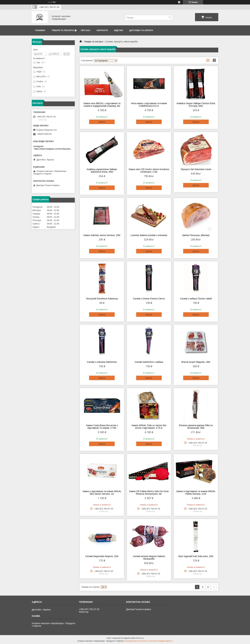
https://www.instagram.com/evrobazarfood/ (54, 149)
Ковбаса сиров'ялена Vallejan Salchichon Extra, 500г (102, 171)
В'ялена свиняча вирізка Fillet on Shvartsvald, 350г (196, 427)
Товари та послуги (63, 30)
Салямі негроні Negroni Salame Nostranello (149, 558)
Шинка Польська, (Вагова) (196, 235)
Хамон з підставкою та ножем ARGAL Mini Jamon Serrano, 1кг (102, 493)
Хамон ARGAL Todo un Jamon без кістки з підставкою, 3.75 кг (149, 427)
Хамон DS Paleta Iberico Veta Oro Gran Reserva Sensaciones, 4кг (149, 493)
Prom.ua (140, 638)
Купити (102, 122)
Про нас (86, 30)
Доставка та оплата (141, 30)
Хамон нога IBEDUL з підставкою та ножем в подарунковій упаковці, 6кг (102, 105)
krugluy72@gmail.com (47, 130)
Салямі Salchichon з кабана (149, 362)
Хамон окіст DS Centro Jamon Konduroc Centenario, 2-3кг (149, 171)
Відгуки (119, 30)
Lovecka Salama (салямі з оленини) (149, 235)
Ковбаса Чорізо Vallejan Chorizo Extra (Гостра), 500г (196, 105)
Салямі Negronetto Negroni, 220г (102, 556)
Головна (40, 30)
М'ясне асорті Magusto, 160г (196, 362)
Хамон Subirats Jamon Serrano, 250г (102, 235)
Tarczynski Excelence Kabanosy (102, 299)
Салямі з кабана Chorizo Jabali (196, 299)
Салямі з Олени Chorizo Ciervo (149, 299)
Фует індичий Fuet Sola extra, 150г (196, 556)
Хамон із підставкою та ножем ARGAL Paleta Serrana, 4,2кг (196, 493)
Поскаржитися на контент (136, 641)
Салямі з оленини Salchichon (102, 362)
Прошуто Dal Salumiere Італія (196, 169)
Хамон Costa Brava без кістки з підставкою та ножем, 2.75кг (102, 427)
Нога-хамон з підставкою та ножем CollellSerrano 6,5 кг (149, 105)
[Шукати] (170, 18)
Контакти (102, 30)
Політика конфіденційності (161, 641)
